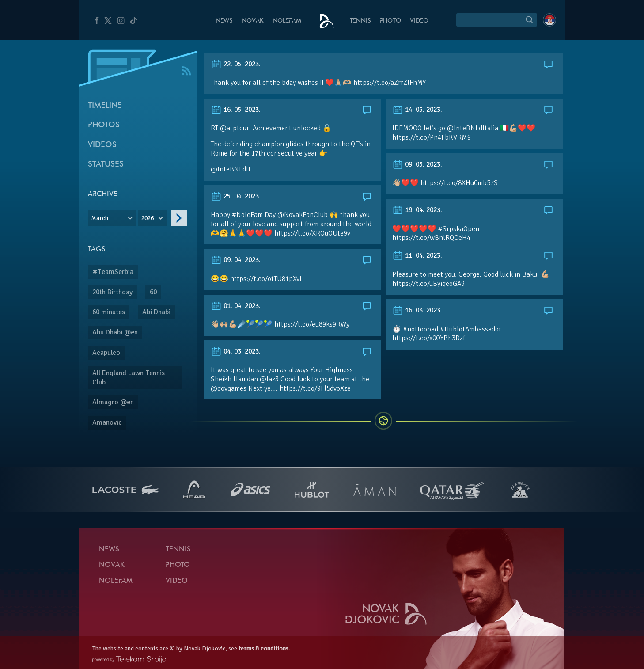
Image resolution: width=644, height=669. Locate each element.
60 (153, 292)
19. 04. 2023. (417, 210)
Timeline (105, 106)
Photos (104, 125)
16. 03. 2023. (417, 310)
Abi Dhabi (156, 312)
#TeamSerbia (113, 272)
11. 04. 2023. (417, 255)
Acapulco (106, 353)
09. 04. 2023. (236, 260)
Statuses (106, 165)
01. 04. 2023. (236, 306)
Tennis (360, 21)
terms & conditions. (264, 648)
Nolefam (287, 21)
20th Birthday (112, 292)
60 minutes (109, 312)
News (224, 21)
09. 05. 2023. (417, 164)
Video (419, 21)
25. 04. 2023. (236, 196)
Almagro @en (113, 402)
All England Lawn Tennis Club (129, 378)
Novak (253, 21)
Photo (390, 21)
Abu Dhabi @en (115, 332)
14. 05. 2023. (417, 110)
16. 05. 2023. (236, 110)
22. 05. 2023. (236, 64)
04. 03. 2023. (236, 351)
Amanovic (107, 422)
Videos (102, 145)
